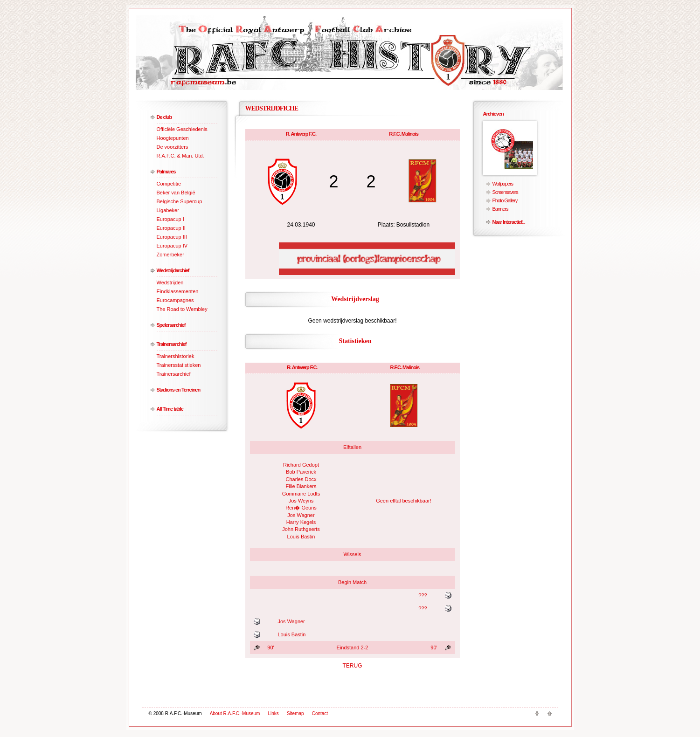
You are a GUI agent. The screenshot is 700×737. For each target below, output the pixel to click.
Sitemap (295, 713)
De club (164, 117)
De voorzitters (173, 147)
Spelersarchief (171, 325)
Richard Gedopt (301, 465)
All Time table (170, 409)
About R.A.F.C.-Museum (235, 713)
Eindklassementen (178, 291)
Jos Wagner (301, 515)
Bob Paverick (301, 472)
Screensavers (505, 192)
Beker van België (176, 193)
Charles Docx (301, 479)
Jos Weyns (301, 501)
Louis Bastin (301, 537)
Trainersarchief (172, 344)
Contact (320, 713)
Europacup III (172, 237)
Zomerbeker (170, 255)
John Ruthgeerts (301, 529)
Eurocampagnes (175, 300)
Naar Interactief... (509, 222)
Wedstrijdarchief (173, 270)
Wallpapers (503, 184)
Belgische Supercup (180, 201)
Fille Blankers (301, 486)
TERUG (353, 666)
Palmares (166, 172)
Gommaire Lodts (301, 494)
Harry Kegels (301, 522)
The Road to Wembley (182, 309)
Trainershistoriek (176, 356)
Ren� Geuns (301, 508)
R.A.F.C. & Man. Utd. (180, 156)
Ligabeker (168, 210)
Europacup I (170, 219)
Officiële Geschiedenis (182, 129)
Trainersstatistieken (179, 365)
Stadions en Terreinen (179, 390)
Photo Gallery (505, 200)
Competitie (169, 184)
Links (274, 713)
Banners (500, 209)
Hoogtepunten (173, 138)
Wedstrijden (170, 282)
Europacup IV (172, 246)
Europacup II (171, 228)
